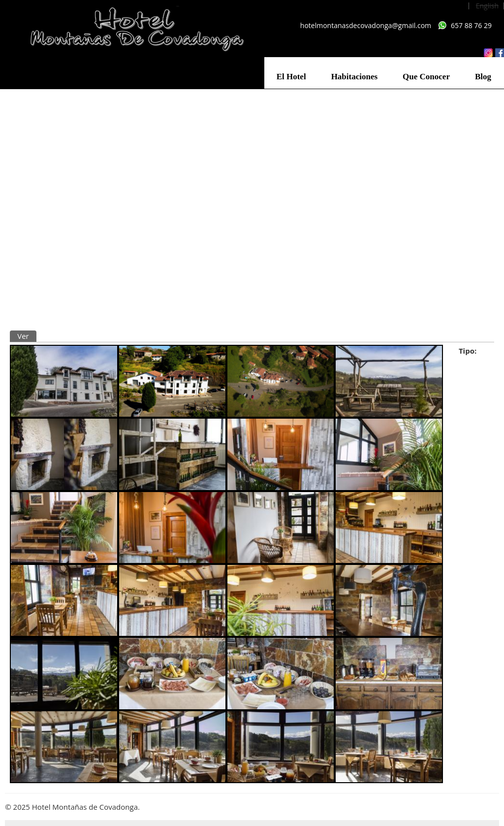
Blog (483, 77)
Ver (27, 336)
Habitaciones (354, 77)
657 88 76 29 (471, 25)
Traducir (61, 336)
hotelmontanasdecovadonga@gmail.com (366, 25)
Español (451, 6)
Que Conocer (426, 77)
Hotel (469, 363)
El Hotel (291, 77)
